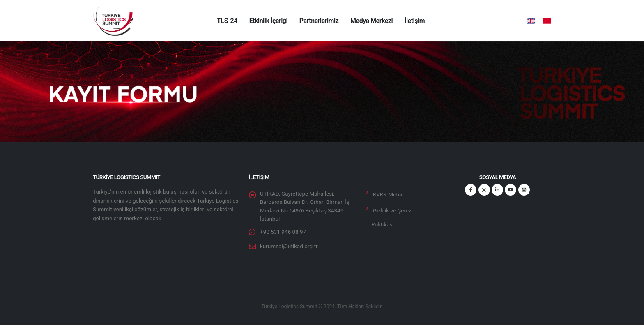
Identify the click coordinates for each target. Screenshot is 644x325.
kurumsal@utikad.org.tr (289, 246)
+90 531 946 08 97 (283, 232)
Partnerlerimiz (319, 21)
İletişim (415, 21)
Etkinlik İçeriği (268, 21)
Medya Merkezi (371, 21)
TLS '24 (227, 21)
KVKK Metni (388, 194)
